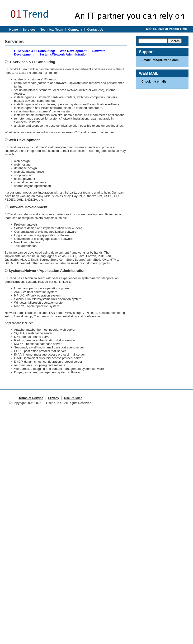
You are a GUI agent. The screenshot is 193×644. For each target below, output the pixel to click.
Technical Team (52, 30)
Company (75, 30)
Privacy (54, 398)
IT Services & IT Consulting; (35, 51)
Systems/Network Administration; (64, 54)
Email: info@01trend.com (160, 60)
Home (14, 30)
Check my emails (154, 81)
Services (29, 30)
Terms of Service (31, 398)
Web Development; (74, 51)
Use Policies (73, 398)
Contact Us (95, 30)
